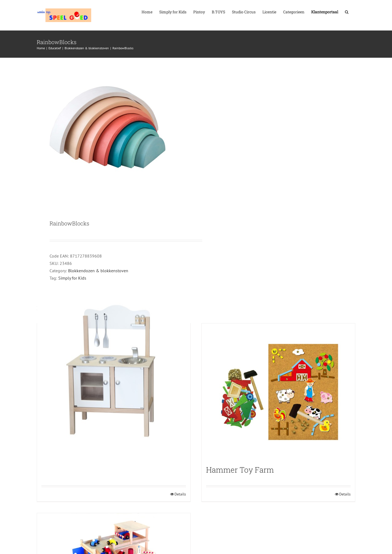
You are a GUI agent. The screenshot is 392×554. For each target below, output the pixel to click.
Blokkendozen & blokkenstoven (98, 271)
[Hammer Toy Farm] (278, 391)
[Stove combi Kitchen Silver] (114, 373)
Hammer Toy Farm (240, 470)
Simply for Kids (72, 278)
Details (180, 494)
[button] (347, 11)
